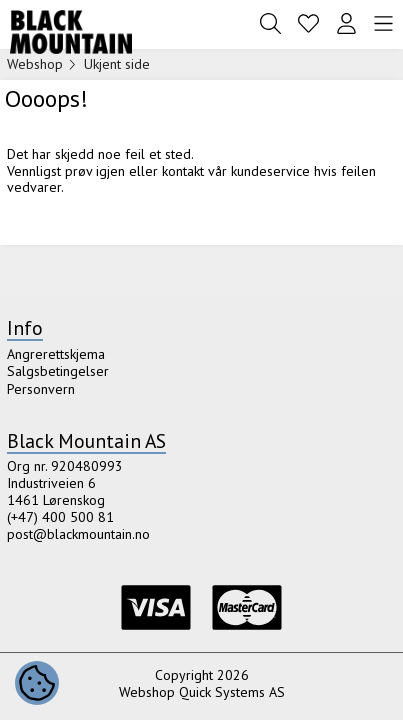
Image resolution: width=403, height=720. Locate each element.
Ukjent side (117, 64)
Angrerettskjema (56, 354)
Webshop (35, 64)
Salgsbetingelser (58, 371)
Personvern (41, 389)
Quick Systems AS (232, 692)
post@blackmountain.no (78, 534)
